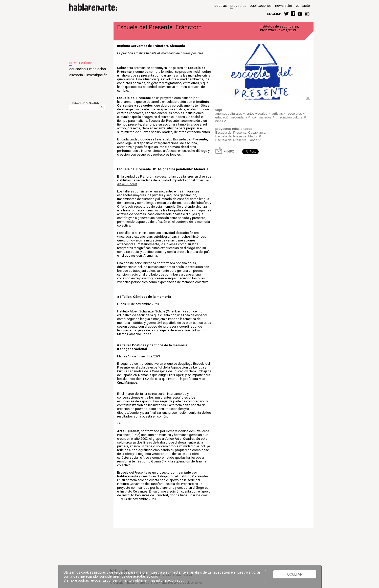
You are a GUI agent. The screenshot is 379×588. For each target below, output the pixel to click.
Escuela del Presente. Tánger (237, 140)
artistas (278, 114)
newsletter (284, 6)
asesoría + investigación (88, 75)
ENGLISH (274, 14)
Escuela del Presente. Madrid (237, 136)
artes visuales (257, 114)
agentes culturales (229, 114)
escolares (295, 114)
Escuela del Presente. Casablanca (241, 132)
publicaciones (261, 6)
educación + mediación (88, 69)
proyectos (238, 6)
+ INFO (229, 151)
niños (219, 121)
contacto (303, 6)
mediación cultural (290, 117)
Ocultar (295, 574)
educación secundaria (231, 117)
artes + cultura (81, 63)
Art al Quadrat (127, 184)
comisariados (262, 117)
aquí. (180, 580)
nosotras (220, 6)
